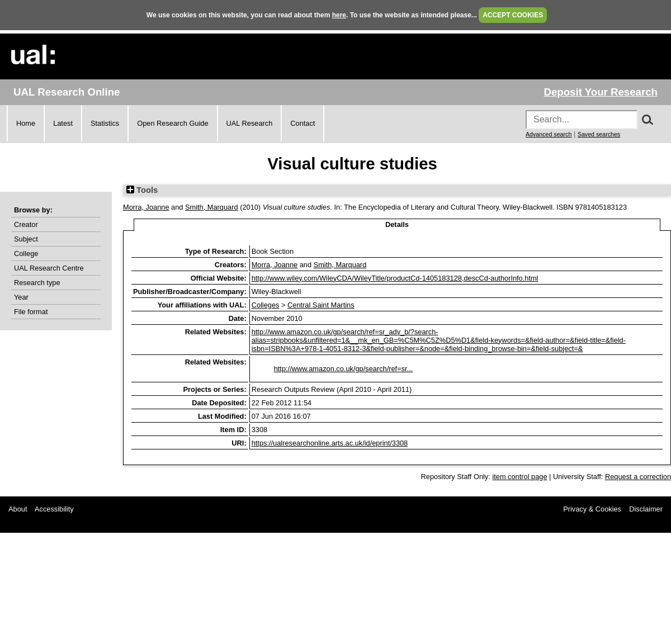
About (18, 509)
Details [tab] (397, 224)
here (339, 15)
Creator (26, 224)
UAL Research (250, 123)
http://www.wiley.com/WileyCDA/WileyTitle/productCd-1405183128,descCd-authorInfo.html (395, 278)
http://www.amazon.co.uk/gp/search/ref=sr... (344, 369)
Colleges (266, 305)
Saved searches (599, 134)
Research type (37, 283)
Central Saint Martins (321, 305)
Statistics (105, 123)
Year (21, 297)
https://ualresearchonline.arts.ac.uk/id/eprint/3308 (330, 443)
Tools (142, 190)
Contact (303, 123)
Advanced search (549, 134)
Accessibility (54, 509)
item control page (519, 477)
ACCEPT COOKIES (513, 15)
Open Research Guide (173, 123)
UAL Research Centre (49, 268)
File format (31, 312)
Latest (63, 123)
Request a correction (638, 477)
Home (26, 123)
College (26, 254)
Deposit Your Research (601, 92)
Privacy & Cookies (592, 509)
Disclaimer (646, 509)
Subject (26, 239)
